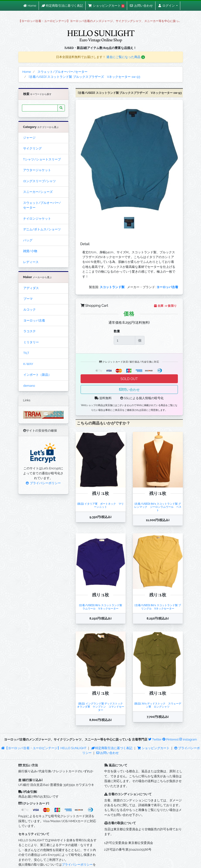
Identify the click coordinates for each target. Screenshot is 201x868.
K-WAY (28, 364)
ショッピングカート (154, 748)
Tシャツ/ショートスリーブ (42, 159)
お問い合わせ (108, 753)
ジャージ (29, 138)
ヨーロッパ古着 (34, 320)
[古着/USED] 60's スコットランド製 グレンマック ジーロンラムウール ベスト (158, 507)
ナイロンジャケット (37, 219)
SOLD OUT (129, 379)
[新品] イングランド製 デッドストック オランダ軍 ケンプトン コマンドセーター (101, 707)
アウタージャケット (37, 170)
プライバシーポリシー (43, 483)
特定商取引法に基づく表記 (112, 748)
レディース (31, 262)
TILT (26, 353)
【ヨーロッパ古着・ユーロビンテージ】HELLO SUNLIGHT (44, 748)
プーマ (28, 299)
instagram (188, 739)
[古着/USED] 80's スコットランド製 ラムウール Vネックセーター (102, 607)
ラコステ (30, 331)
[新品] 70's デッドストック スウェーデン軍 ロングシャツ (158, 705)
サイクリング (32, 148)
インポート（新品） (37, 375)
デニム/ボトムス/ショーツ (42, 229)
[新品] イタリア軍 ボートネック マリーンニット (101, 505)
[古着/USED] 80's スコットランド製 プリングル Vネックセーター (158, 607)
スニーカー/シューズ (38, 192)
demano (29, 386)
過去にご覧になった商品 (126, 57)
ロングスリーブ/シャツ (40, 181)
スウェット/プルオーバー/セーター (42, 205)
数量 (117, 331)
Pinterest (170, 739)
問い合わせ (129, 389)
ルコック (30, 310)
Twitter (155, 739)
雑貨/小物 (30, 251)
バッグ (28, 240)
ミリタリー (31, 342)
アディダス (31, 288)
